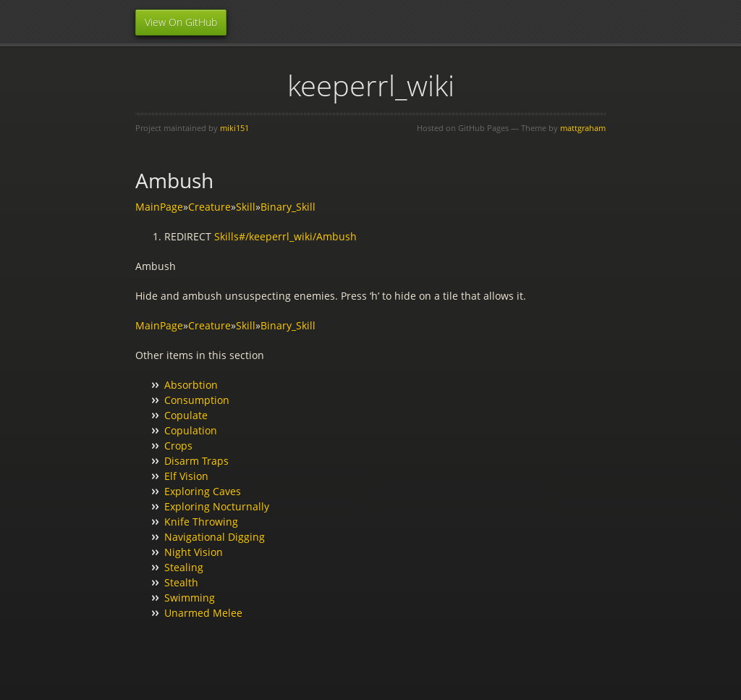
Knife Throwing (201, 522)
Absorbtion (191, 385)
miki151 (234, 128)
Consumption (197, 400)
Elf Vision (186, 476)
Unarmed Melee (203, 613)
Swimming (190, 598)
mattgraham (583, 128)
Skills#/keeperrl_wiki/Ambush (285, 236)
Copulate (186, 415)
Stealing (184, 567)
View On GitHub (181, 22)
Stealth (181, 582)
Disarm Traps (196, 461)
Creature (209, 207)
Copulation (191, 430)
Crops (178, 446)
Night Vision (194, 552)
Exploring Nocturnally (217, 506)
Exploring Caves (203, 491)
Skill (246, 207)
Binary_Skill (288, 207)
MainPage (159, 207)
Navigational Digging (215, 537)
